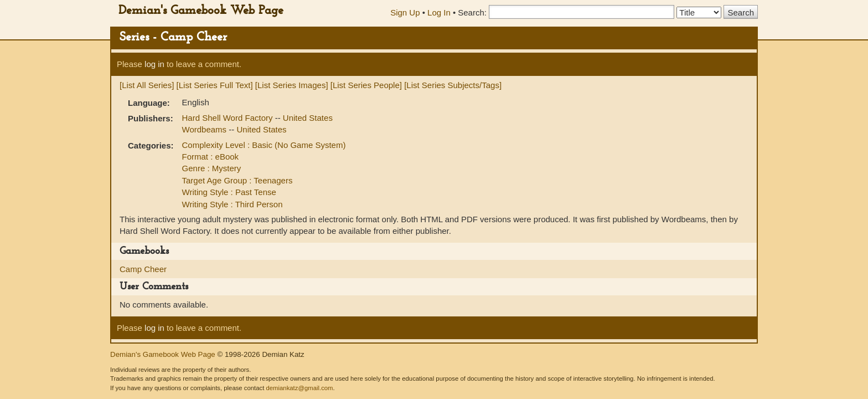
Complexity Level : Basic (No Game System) (264, 145)
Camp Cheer (143, 269)
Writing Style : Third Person (232, 204)
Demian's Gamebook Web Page (201, 11)
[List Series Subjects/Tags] (453, 85)
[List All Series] (147, 85)
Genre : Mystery (212, 168)
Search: (472, 12)
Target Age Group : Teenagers (237, 180)
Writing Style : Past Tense (229, 192)
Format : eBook (211, 157)
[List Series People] (366, 85)
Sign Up (405, 12)
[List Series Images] (292, 85)
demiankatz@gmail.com (299, 388)
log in (154, 64)
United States (308, 118)
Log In (439, 12)
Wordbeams (206, 129)
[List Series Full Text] (215, 85)
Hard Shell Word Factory (229, 118)
